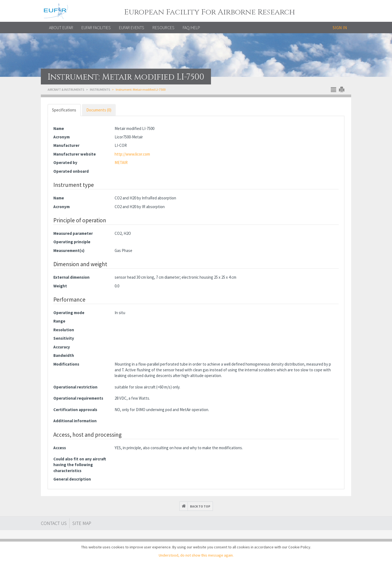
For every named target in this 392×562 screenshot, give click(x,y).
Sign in (340, 28)
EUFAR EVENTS (132, 28)
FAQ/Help (191, 28)
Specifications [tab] (64, 110)
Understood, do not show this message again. (196, 555)
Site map (82, 523)
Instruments (100, 89)
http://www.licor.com (132, 154)
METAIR (121, 162)
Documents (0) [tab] (99, 110)
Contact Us (54, 523)
